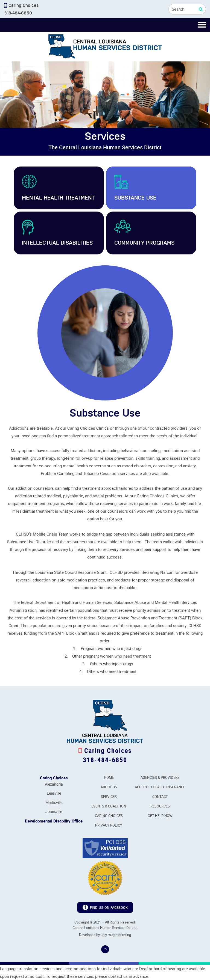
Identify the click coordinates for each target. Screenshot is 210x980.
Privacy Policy (109, 825)
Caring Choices (109, 816)
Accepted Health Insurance (160, 787)
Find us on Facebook (105, 907)
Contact (160, 797)
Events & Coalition (109, 806)
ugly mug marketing (116, 935)
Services (109, 797)
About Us (109, 787)
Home (109, 777)
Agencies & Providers (160, 777)
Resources (160, 806)
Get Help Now (160, 816)
